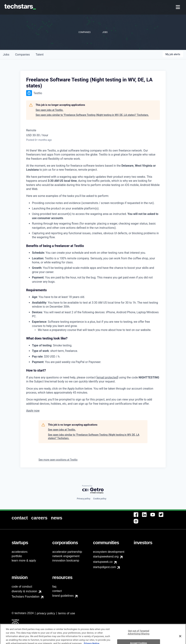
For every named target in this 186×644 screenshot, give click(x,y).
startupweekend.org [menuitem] (106, 556)
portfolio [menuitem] (17, 556)
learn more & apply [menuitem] (24, 560)
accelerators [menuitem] (20, 552)
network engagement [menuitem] (66, 556)
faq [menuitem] (54, 587)
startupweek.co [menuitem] (103, 562)
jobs (6, 55)
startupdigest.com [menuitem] (104, 567)
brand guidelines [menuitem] (63, 596)
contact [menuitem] (57, 591)
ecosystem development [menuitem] (109, 552)
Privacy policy (84, 499)
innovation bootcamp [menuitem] (66, 560)
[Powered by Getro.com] (93, 489)
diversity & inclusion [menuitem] (24, 591)
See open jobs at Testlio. (49, 110)
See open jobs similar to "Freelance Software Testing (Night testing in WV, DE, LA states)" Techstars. (92, 115)
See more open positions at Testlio (58, 460)
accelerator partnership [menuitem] (67, 552)
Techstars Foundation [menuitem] (26, 597)
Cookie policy (100, 499)
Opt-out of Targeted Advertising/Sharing (139, 639)
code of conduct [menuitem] (22, 587)
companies (22, 55)
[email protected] (107, 377)
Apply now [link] (33, 411)
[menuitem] (178, 7)
